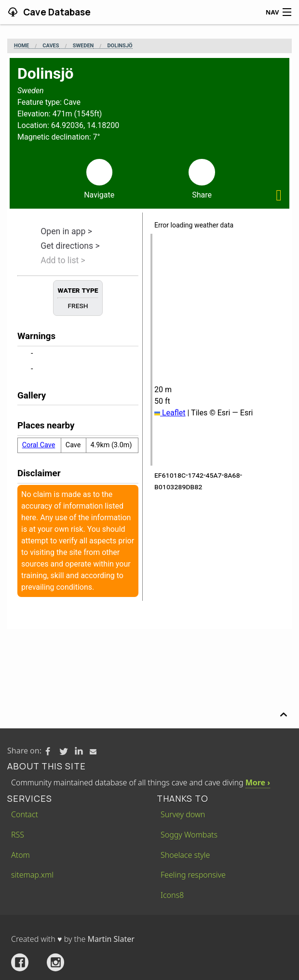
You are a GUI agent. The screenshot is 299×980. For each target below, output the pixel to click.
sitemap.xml (32, 875)
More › (258, 782)
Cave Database (56, 12)
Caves (51, 46)
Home (21, 46)
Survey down (183, 814)
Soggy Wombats (189, 835)
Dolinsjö (120, 46)
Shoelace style (185, 855)
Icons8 (172, 895)
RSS (18, 835)
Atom (20, 855)
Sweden (83, 46)
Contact (25, 814)
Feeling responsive (193, 875)
